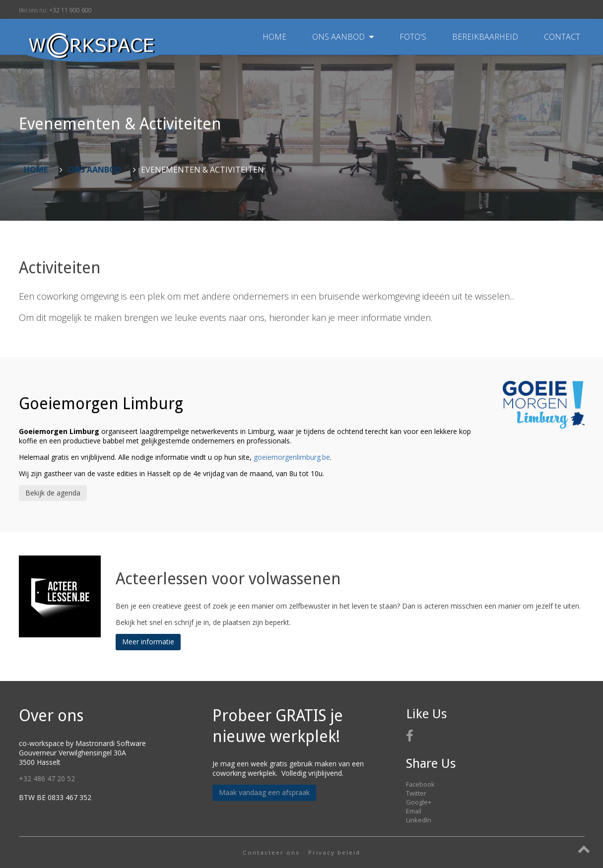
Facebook (420, 784)
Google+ (419, 802)
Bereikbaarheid (486, 37)
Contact (562, 37)
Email (414, 811)
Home (274, 37)
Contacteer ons (271, 852)
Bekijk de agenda (53, 493)
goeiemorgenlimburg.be (292, 457)
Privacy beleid (334, 852)
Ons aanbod (344, 37)
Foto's (414, 37)
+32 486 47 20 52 (47, 778)
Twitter (416, 793)
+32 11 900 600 (70, 10)
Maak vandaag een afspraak (264, 792)
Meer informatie (148, 642)
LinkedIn (419, 820)
